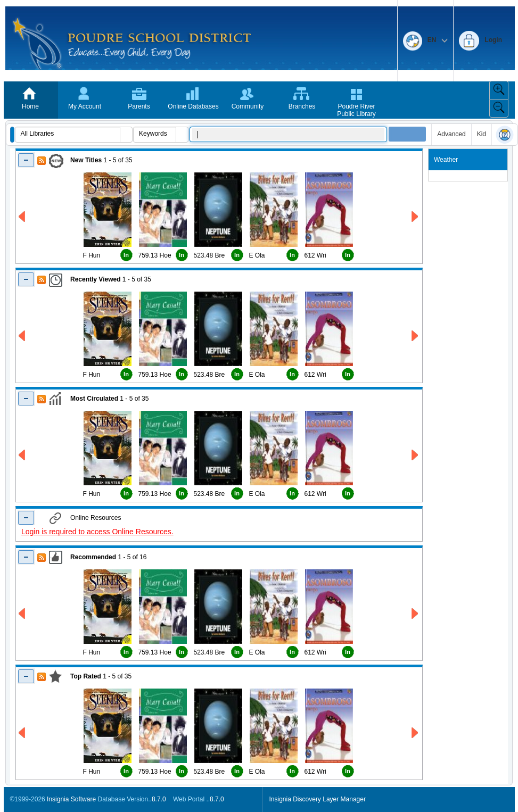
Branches (302, 106)
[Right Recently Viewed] (416, 336)
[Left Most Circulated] (23, 455)
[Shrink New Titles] (26, 160)
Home (30, 106)
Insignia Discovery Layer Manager (318, 799)
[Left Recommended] (23, 614)
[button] (12, 135)
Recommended (93, 557)
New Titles (86, 160)
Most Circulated (94, 399)
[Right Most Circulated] (416, 455)
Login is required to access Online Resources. (97, 532)
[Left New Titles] (23, 217)
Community (248, 106)
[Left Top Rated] (23, 733)
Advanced (451, 134)
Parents (139, 106)
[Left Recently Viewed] (23, 336)
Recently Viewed (96, 279)
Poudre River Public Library (356, 110)
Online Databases (193, 106)
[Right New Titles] (416, 217)
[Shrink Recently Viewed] (26, 279)
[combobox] (68, 134)
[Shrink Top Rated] (26, 676)
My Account (85, 106)
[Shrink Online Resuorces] (26, 517)
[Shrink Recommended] (26, 557)
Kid (482, 134)
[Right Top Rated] (416, 733)
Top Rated (86, 676)
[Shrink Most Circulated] (26, 398)
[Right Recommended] (416, 614)
